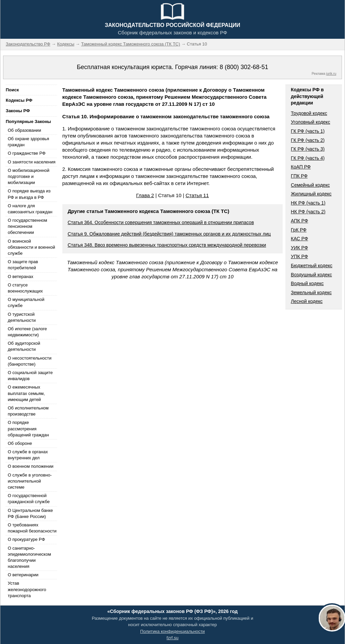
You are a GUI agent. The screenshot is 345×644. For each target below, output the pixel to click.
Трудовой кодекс (309, 113)
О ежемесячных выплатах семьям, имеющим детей (26, 393)
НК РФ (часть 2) (308, 212)
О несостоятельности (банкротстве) (30, 361)
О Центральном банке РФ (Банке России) (30, 513)
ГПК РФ (299, 176)
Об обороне (20, 443)
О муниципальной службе (26, 302)
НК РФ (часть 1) (308, 203)
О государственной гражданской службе (29, 499)
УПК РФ (299, 256)
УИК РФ (299, 248)
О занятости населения (32, 162)
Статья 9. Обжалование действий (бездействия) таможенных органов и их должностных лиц (169, 234)
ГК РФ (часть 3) (308, 149)
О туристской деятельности (22, 317)
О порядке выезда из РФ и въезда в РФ (29, 194)
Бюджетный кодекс (311, 266)
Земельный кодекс (311, 293)
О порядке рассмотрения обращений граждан (28, 428)
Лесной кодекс (307, 301)
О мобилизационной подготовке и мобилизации (28, 176)
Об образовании (24, 130)
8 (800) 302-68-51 (244, 67)
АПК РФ (299, 221)
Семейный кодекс (310, 185)
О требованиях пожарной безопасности (32, 528)
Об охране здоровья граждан (28, 142)
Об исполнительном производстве (28, 411)
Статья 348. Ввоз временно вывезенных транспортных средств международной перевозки (167, 245)
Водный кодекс (307, 283)
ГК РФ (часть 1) (308, 131)
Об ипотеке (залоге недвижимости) (27, 332)
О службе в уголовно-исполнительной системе (30, 481)
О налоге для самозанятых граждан (30, 209)
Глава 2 (145, 195)
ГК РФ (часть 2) (308, 140)
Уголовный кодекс (310, 122)
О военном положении (31, 466)
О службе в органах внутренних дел (28, 455)
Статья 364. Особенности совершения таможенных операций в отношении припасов (161, 222)
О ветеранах (21, 277)
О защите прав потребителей (23, 265)
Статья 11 (197, 195)
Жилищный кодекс (311, 194)
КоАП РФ (301, 167)
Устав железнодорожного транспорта (27, 589)
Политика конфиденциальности (172, 631)
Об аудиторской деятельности (24, 346)
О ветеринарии (23, 575)
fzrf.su (172, 638)
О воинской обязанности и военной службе (31, 247)
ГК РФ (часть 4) (308, 158)
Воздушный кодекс (311, 275)
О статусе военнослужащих (25, 288)
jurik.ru (331, 74)
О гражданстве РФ (27, 153)
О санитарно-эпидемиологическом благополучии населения (29, 557)
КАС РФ (299, 239)
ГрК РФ (299, 230)
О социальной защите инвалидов (30, 376)
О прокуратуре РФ (26, 539)
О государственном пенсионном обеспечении (27, 226)
